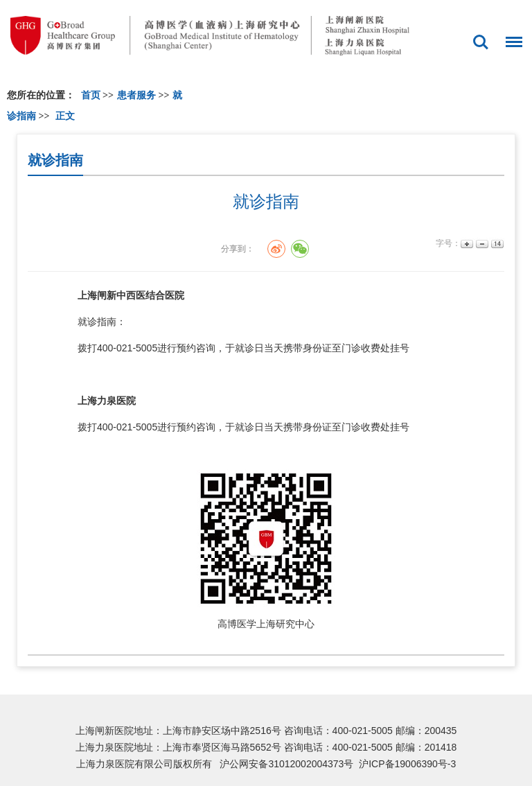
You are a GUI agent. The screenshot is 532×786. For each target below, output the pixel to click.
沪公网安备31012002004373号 (286, 764)
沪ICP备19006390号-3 (407, 764)
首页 (91, 95)
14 (496, 244)
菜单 (511, 36)
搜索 (481, 42)
